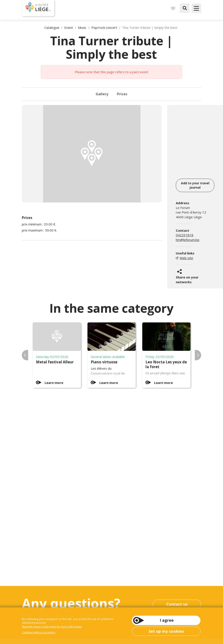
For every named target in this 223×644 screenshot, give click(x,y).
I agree (167, 620)
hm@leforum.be (188, 240)
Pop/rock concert (104, 28)
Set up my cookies (166, 631)
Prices (122, 94)
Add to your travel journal (195, 185)
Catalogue (52, 28)
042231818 (185, 235)
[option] (92, 154)
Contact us (177, 604)
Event (69, 28)
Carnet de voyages (173, 8)
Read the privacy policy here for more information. (52, 627)
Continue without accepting (39, 632)
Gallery (102, 94)
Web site (186, 258)
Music (82, 28)
